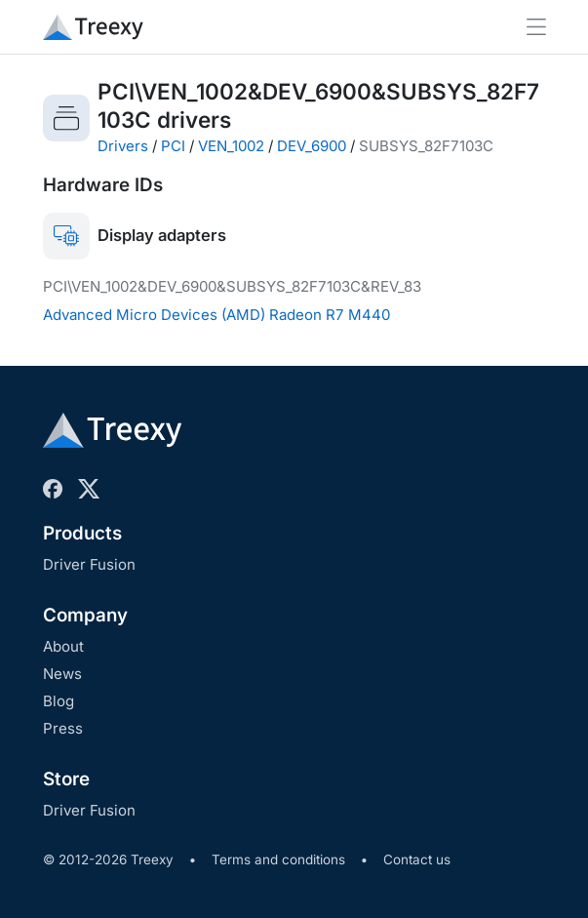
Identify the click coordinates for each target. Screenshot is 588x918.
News (62, 674)
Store (66, 779)
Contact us (417, 859)
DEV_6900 (312, 146)
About (63, 646)
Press (63, 728)
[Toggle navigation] (536, 27)
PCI (173, 146)
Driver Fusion (89, 564)
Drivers (123, 146)
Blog (59, 701)
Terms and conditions (278, 859)
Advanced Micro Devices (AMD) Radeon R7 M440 (216, 315)
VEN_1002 (231, 146)
